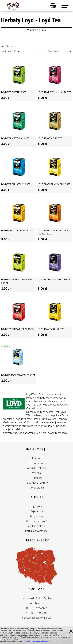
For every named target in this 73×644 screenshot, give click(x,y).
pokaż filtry (37, 30)
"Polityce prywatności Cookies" (38, 641)
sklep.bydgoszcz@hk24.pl (37, 618)
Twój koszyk (37, 516)
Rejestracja (37, 511)
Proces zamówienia (36, 463)
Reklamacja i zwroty (37, 483)
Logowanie (36, 506)
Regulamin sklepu (37, 526)
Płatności (37, 478)
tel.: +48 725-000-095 (36, 613)
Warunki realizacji (37, 468)
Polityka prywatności (37, 531)
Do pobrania (37, 488)
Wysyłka (36, 473)
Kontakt (37, 458)
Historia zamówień (37, 521)
